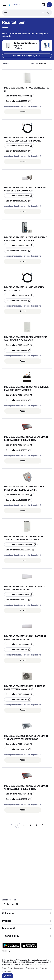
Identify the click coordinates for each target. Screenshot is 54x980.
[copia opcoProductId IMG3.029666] (19, 445)
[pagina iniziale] (15, 5)
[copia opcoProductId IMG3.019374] (19, 146)
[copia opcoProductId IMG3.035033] (19, 594)
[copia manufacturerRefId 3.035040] (18, 201)
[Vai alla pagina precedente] (11, 825)
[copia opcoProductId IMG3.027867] (19, 245)
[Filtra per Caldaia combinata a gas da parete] (21, 46)
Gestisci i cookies (32, 968)
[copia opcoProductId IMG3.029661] (19, 744)
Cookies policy (19, 968)
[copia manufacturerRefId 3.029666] (18, 450)
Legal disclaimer (8, 971)
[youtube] (17, 904)
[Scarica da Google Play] (11, 945)
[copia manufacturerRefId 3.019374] (18, 151)
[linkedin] (13, 904)
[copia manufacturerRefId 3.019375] (18, 301)
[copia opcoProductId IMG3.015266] (19, 495)
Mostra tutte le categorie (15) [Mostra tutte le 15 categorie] (27, 56)
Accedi (23, 112)
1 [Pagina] (18, 825)
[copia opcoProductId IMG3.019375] (19, 295)
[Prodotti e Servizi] (5, 5)
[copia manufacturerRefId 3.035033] (18, 600)
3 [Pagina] (30, 825)
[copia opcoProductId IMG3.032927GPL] (21, 545)
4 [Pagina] (36, 825)
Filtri (7, 976)
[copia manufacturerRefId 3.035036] (18, 699)
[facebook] (4, 904)
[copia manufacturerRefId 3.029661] (18, 749)
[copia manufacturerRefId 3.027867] (18, 251)
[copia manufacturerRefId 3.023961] (18, 400)
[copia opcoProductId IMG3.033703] (19, 96)
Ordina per (34, 63)
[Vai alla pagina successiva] (43, 825)
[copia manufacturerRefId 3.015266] (18, 500)
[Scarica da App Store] (29, 945)
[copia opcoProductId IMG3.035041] (19, 644)
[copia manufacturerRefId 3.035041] (18, 650)
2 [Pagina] (24, 825)
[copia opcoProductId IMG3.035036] (19, 694)
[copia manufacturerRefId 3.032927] (18, 350)
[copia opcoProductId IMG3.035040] (19, 196)
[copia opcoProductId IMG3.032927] (19, 345)
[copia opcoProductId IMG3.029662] (19, 794)
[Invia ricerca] (48, 13)
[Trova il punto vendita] (43, 5)
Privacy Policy (7, 968)
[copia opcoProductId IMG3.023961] (19, 395)
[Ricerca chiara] (43, 13)
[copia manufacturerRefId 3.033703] (18, 101)
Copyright (44, 968)
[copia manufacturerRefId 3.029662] (18, 799)
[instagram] (8, 904)
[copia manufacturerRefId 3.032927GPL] (20, 550)
